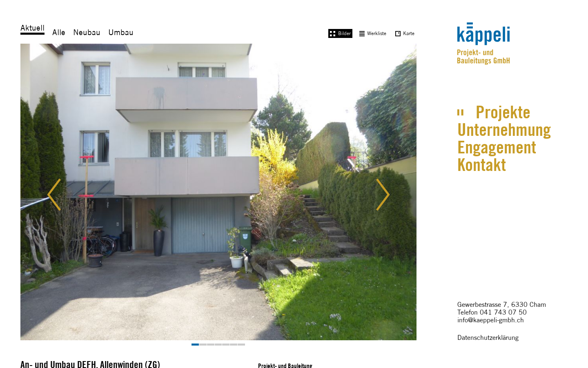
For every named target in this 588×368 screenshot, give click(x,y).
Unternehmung (504, 130)
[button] (61, 195)
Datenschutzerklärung (488, 338)
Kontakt (482, 165)
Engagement (497, 147)
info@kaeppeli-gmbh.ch (491, 320)
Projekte (503, 112)
